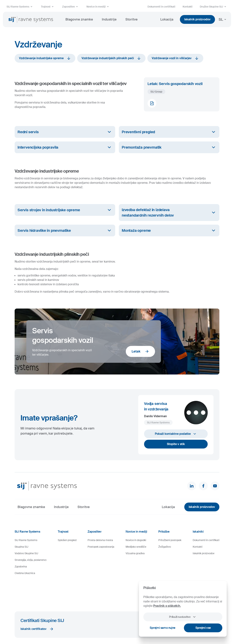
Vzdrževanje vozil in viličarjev (175, 58)
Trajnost (48, 7)
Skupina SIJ (21, 547)
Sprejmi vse (203, 628)
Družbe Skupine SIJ (214, 7)
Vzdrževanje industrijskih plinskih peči (111, 58)
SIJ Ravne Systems (20, 7)
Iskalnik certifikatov (37, 604)
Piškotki (61, 630)
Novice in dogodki (136, 540)
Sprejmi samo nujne (163, 628)
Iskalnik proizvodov (197, 19)
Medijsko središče (136, 547)
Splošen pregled (67, 540)
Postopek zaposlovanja (101, 547)
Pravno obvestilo (76, 630)
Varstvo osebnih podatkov (100, 630)
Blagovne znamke (79, 19)
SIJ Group (156, 92)
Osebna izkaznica (25, 573)
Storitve (132, 19)
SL (223, 19)
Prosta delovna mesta (100, 540)
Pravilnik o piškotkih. (167, 606)
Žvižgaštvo (165, 547)
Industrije (109, 19)
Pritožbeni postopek (170, 540)
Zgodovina (21, 567)
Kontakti (188, 7)
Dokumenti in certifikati (161, 7)
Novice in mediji (98, 7)
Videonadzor (122, 630)
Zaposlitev (71, 7)
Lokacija (167, 19)
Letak (140, 351)
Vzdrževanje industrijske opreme (45, 58)
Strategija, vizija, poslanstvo (31, 560)
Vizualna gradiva (135, 553)
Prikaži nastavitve (183, 617)
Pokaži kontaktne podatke (176, 434)
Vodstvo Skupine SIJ (26, 553)
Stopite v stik (176, 444)
